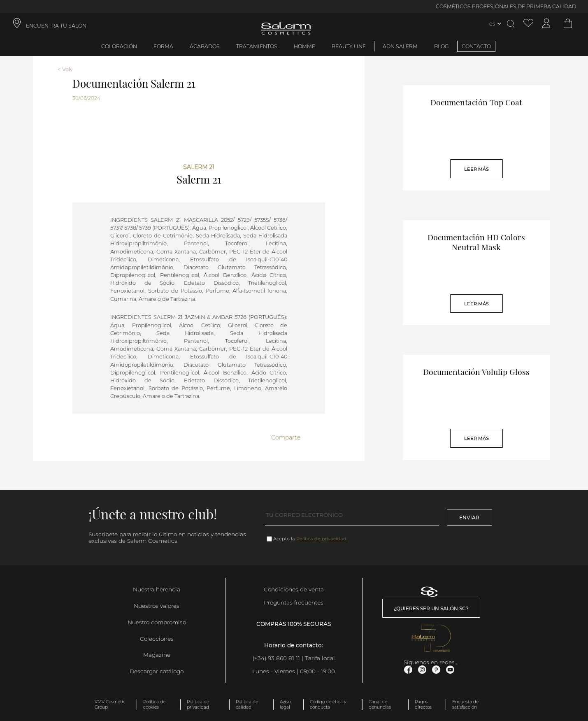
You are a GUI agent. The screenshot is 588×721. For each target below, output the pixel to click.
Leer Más (476, 169)
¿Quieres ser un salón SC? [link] (431, 608)
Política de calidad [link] (247, 705)
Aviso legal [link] (285, 705)
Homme (304, 46)
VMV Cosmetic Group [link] (110, 705)
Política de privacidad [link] (198, 705)
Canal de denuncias (380, 705)
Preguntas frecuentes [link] (294, 602)
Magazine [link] (157, 655)
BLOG (442, 46)
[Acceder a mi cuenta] (546, 24)
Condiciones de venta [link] (294, 589)
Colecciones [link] (157, 639)
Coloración (119, 46)
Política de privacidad (321, 539)
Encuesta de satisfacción (465, 705)
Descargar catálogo (157, 671)
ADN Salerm (400, 46)
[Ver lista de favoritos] (528, 24)
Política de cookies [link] (154, 705)
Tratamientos (257, 46)
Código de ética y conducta (328, 705)
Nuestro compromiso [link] (157, 622)
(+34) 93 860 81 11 (276, 658)
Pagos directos (423, 705)
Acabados (205, 46)
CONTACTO (476, 46)
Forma (163, 46)
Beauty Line (349, 46)
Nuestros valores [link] (157, 606)
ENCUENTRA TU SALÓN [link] (56, 26)
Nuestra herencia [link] (157, 589)
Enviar (469, 517)
